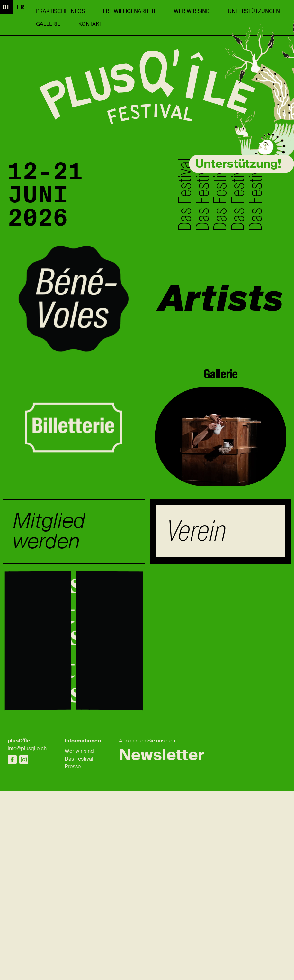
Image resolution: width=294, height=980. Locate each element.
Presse (73, 766)
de (7, 7)
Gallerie (48, 24)
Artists (221, 299)
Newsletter (161, 755)
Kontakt (90, 24)
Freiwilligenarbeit (129, 11)
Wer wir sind (192, 11)
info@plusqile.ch (27, 748)
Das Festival (79, 759)
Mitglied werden (49, 531)
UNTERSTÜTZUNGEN (254, 11)
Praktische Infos (60, 11)
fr (20, 7)
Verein (196, 531)
